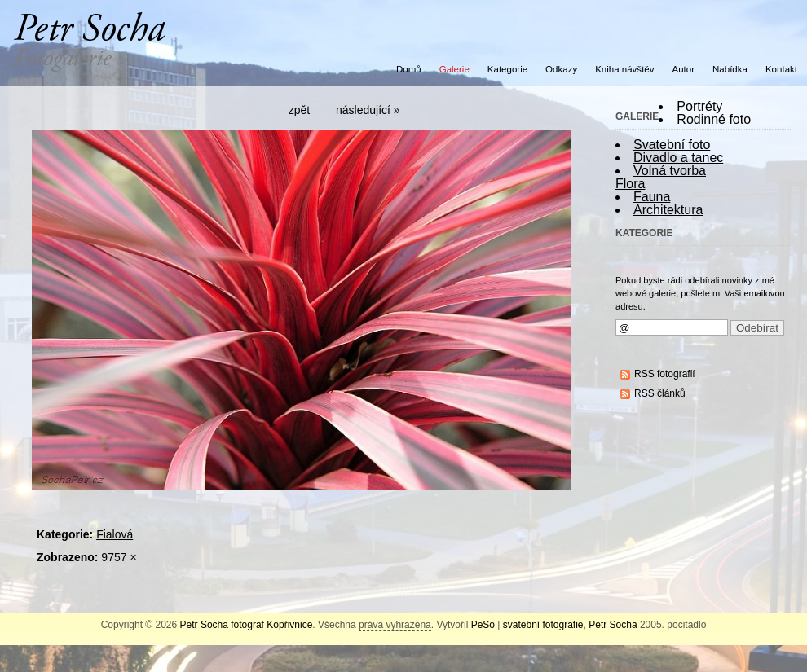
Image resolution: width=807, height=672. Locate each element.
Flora (630, 184)
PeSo (483, 625)
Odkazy (561, 69)
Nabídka (730, 69)
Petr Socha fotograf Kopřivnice (247, 625)
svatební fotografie (543, 625)
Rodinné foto (714, 119)
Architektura (668, 210)
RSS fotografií (665, 374)
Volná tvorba (670, 171)
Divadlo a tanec (678, 158)
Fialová (115, 534)
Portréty (699, 106)
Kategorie (507, 69)
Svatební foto (672, 145)
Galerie (454, 69)
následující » (368, 110)
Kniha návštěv (624, 69)
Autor (684, 69)
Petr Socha (613, 625)
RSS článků (660, 393)
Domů (409, 69)
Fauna (652, 197)
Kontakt (781, 69)
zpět (299, 110)
